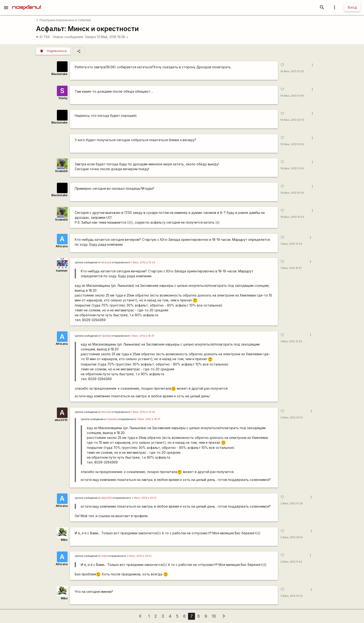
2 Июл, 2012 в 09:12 (139, 556)
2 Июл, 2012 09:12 (292, 537)
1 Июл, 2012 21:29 (291, 341)
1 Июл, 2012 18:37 (291, 268)
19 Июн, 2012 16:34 (292, 193)
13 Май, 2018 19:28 (113, 37)
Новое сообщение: (68, 37)
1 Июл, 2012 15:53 (291, 244)
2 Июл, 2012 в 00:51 (144, 498)
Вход (352, 7)
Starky (63, 98)
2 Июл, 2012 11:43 (291, 562)
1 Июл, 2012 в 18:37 (143, 336)
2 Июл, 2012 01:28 (292, 504)
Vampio (90, 37)
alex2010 (61, 420)
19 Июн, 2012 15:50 (292, 168)
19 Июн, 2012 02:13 (292, 120)
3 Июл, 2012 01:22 (292, 596)
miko (104, 556)
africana (106, 263)
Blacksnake (59, 74)
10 (214, 616)
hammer (62, 271)
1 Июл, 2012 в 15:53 (143, 263)
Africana (62, 246)
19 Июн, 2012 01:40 (292, 96)
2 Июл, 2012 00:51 (292, 418)
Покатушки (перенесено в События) (63, 20)
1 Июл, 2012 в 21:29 (143, 412)
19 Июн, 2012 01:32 (292, 71)
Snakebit (61, 171)
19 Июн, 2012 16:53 (292, 217)
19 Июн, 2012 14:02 (292, 144)
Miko (64, 540)
